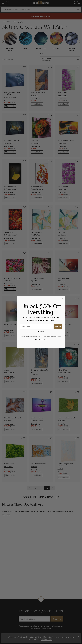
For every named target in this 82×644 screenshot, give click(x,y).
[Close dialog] (63, 298)
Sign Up (58, 326)
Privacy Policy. (43, 339)
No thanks (41, 332)
